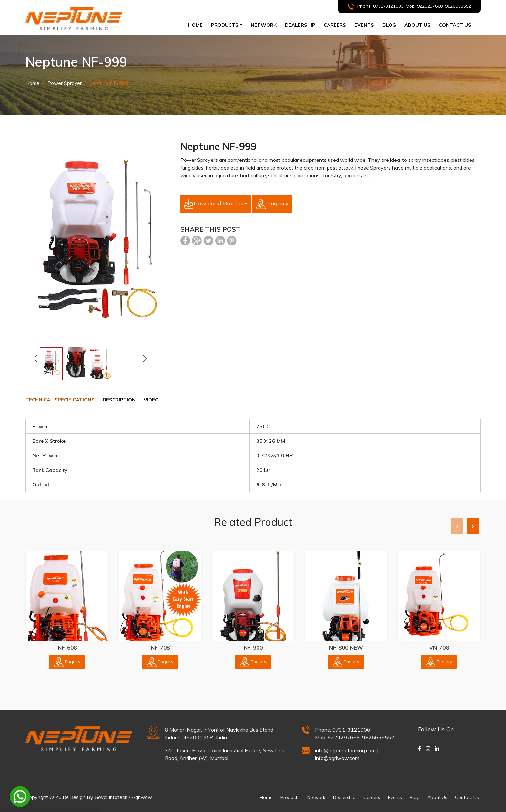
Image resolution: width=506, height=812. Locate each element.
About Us (434, 797)
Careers (364, 797)
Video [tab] (162, 400)
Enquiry (272, 204)
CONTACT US (455, 25)
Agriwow (143, 797)
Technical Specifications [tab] (62, 400)
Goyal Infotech (111, 797)
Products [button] (225, 25)
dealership (300, 25)
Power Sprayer (64, 83)
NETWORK (264, 25)
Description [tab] (127, 400)
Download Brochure (216, 204)
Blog (410, 797)
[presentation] (457, 526)
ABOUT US (417, 25)
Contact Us (466, 797)
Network (304, 797)
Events (364, 25)
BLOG (389, 25)
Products (276, 797)
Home (197, 25)
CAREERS (335, 25)
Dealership (335, 797)
